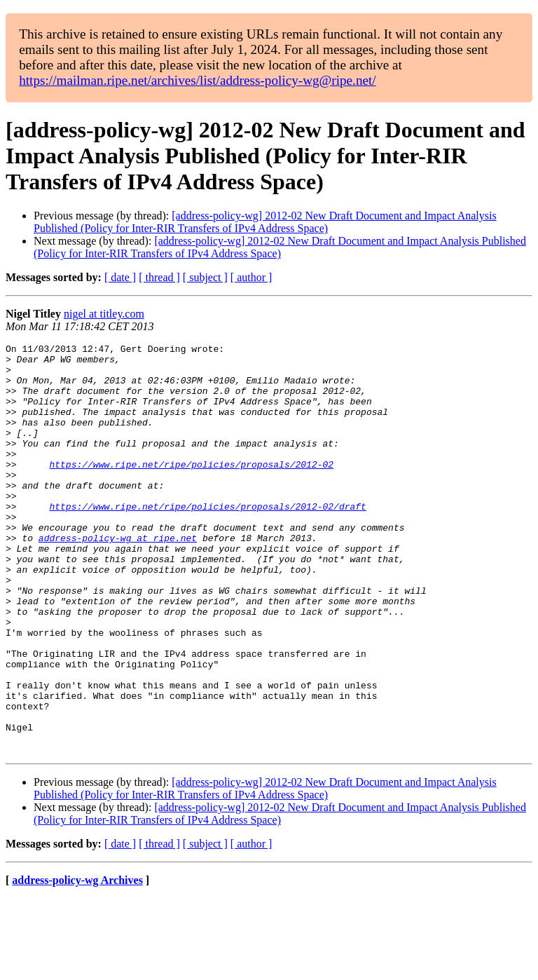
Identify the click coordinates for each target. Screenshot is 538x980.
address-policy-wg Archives (77, 962)
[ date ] (120, 277)
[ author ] (251, 277)
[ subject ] (205, 277)
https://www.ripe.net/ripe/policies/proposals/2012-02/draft (207, 540)
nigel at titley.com (104, 314)
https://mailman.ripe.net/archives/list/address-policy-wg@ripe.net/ (198, 80)
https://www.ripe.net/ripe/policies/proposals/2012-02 (191, 489)
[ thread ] (159, 277)
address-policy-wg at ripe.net (118, 578)
